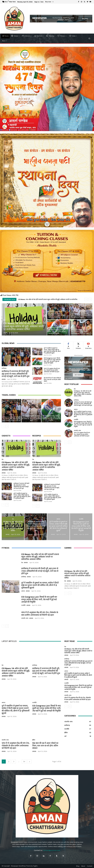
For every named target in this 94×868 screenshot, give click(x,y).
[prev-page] (3, 426)
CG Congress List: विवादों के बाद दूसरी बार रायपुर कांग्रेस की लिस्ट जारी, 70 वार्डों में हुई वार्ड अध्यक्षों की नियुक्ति (52, 361)
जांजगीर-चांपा (77, 431)
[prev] (86, 299)
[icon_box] (50, 2)
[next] (90, 299)
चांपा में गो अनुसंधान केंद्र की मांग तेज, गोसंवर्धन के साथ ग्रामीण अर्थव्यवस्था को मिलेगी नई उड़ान (52, 370)
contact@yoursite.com (52, 850)
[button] (89, 39)
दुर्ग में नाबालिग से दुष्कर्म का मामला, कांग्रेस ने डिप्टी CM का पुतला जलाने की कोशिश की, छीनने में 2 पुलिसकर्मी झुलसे (52, 351)
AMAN (4, 379)
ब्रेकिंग (34, 740)
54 (24, 762)
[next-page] (7, 426)
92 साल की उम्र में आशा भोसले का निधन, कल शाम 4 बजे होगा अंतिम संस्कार (52, 379)
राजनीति (51, 413)
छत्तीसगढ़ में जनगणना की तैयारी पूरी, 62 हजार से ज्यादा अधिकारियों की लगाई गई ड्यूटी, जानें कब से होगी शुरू (16, 374)
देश (4, 320)
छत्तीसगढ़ (4, 368)
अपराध (31, 413)
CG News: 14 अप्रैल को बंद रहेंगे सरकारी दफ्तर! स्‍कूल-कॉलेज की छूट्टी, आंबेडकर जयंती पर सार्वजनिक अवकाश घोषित (16, 466)
